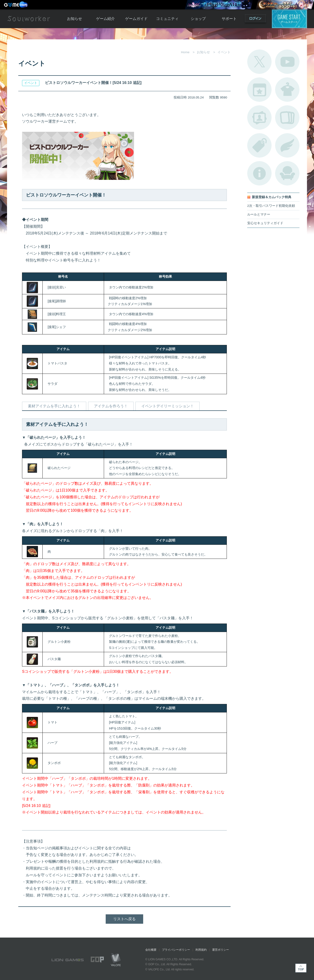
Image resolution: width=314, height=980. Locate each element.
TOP (301, 968)
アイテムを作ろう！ (111, 406)
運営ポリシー (221, 950)
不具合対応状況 (259, 173)
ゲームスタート (289, 19)
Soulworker (29, 19)
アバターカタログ (287, 90)
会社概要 (151, 950)
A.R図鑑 (287, 117)
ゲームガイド (136, 19)
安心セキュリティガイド (265, 223)
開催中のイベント (259, 90)
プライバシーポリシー (176, 950)
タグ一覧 (259, 145)
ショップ (198, 19)
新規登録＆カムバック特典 (272, 197)
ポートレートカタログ (259, 117)
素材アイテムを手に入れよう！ (54, 406)
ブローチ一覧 (287, 145)
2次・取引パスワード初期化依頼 (271, 206)
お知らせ (75, 19)
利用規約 (201, 950)
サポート (229, 19)
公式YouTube (287, 62)
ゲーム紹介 (105, 19)
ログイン (255, 19)
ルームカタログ (287, 173)
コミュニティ (167, 19)
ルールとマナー (259, 214)
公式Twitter (259, 62)
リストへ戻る (124, 919)
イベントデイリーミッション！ (168, 406)
